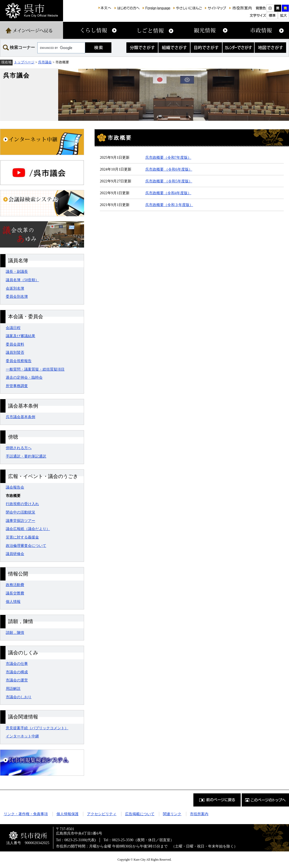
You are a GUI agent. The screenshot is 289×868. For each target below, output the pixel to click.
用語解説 (13, 689)
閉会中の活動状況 (20, 512)
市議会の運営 (17, 680)
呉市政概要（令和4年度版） (168, 193)
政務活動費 (15, 585)
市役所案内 (199, 814)
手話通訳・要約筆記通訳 (26, 456)
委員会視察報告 (19, 361)
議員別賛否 (15, 352)
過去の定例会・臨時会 (24, 377)
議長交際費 (15, 593)
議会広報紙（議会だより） (28, 529)
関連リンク (172, 814)
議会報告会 (15, 487)
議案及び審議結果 (20, 336)
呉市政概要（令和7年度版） (168, 157)
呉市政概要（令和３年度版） (169, 205)
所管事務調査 (17, 386)
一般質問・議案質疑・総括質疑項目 (35, 369)
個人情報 (13, 602)
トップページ (24, 62)
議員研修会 (15, 554)
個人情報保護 (68, 814)
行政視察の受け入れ (22, 504)
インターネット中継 (22, 736)
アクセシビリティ (102, 814)
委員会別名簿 (17, 296)
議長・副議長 (17, 271)
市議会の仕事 (17, 664)
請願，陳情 (15, 633)
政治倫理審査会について (26, 546)
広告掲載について (140, 814)
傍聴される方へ (19, 448)
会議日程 (13, 328)
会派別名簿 (15, 288)
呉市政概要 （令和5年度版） (169, 181)
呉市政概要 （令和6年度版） (169, 169)
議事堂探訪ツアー (20, 521)
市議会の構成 (17, 672)
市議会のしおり (19, 697)
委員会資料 (15, 344)
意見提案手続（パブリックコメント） (37, 728)
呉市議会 (45, 62)
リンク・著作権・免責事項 (26, 814)
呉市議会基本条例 (20, 417)
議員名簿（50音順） (22, 280)
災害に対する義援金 (22, 537)
